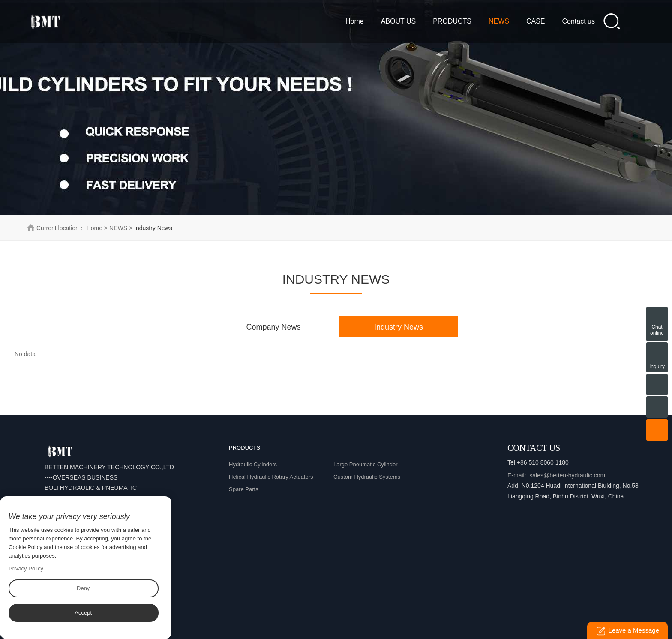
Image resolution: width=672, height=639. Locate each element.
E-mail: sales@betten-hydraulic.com (556, 475)
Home (355, 21)
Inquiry (657, 352)
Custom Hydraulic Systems (367, 477)
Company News (274, 327)
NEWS (499, 21)
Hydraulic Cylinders (253, 464)
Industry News (399, 327)
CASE (536, 21)
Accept (83, 613)
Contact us (579, 21)
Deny (83, 588)
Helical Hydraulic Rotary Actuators (271, 477)
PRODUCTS (452, 21)
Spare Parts (244, 489)
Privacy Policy (26, 568)
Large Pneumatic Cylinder (366, 464)
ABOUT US (399, 21)
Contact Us (534, 448)
